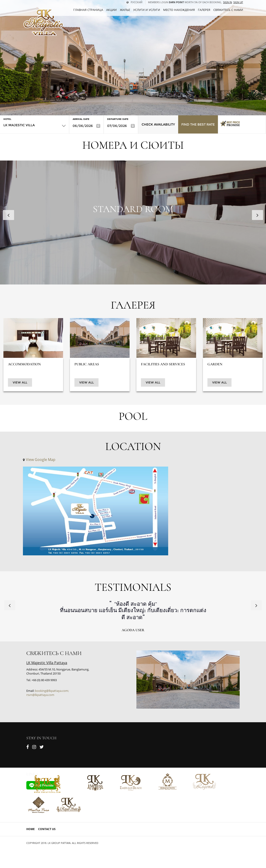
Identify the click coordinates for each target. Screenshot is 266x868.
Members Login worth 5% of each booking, (185, 2)
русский (134, 2)
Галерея (204, 10)
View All (20, 382)
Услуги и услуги (147, 10)
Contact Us (47, 829)
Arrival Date (81, 119)
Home (31, 829)
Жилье (125, 10)
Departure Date (118, 119)
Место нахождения (179, 10)
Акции (111, 10)
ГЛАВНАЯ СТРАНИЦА (88, 10)
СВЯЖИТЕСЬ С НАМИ (228, 10)
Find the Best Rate (198, 124)
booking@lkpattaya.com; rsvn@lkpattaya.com (48, 693)
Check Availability (158, 124)
